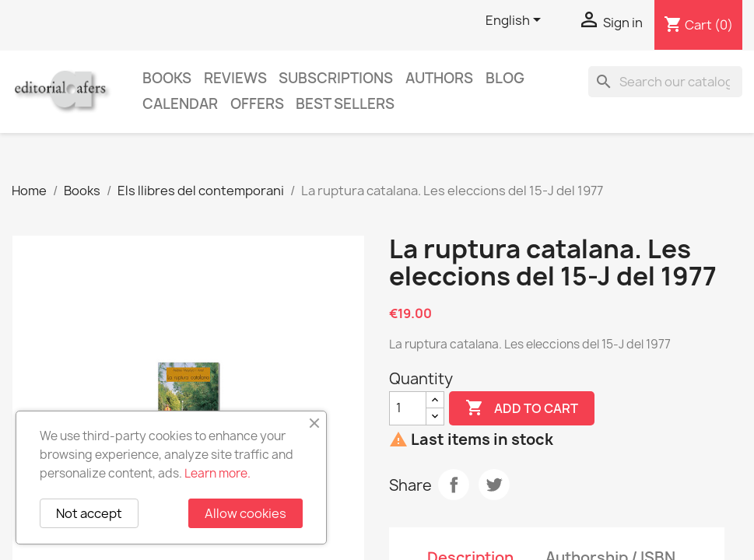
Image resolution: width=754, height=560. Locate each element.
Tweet (494, 485)
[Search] (665, 82)
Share (454, 485)
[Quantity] (408, 408)
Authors (439, 78)
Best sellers (345, 104)
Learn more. (217, 473)
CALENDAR (180, 104)
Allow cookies (245, 513)
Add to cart (522, 408)
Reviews (235, 78)
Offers (257, 104)
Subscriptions (336, 78)
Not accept (89, 513)
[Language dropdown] (516, 21)
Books (167, 78)
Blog (505, 78)
